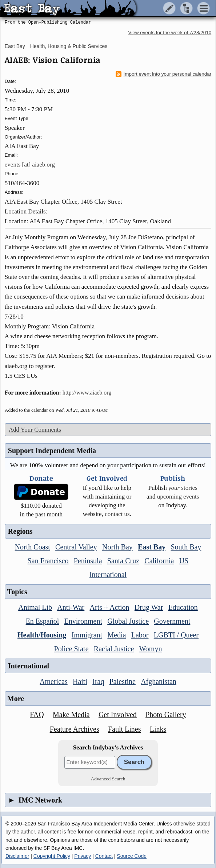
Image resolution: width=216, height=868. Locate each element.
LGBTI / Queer (176, 635)
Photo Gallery (166, 715)
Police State (71, 649)
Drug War (149, 607)
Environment (83, 621)
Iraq (98, 681)
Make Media (71, 715)
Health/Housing (42, 635)
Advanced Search (108, 779)
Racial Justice (114, 649)
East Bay (15, 46)
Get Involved (118, 715)
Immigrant (87, 635)
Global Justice (128, 621)
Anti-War (71, 607)
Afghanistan (159, 681)
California (159, 561)
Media (117, 635)
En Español (43, 621)
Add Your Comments (35, 430)
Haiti (80, 681)
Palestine (123, 681)
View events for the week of (170, 33)
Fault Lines (125, 729)
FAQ (37, 715)
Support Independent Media (52, 451)
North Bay (117, 547)
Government (172, 621)
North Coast (33, 547)
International (108, 575)
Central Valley (76, 547)
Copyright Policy (52, 856)
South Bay (186, 547)
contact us (117, 514)
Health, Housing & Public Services (69, 46)
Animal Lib (35, 607)
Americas (54, 681)
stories (183, 488)
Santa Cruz (123, 561)
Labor (140, 635)
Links (158, 729)
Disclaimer (17, 856)
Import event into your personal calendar (164, 74)
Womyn (151, 649)
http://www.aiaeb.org (87, 393)
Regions (20, 531)
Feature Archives (75, 729)
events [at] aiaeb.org (30, 165)
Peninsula (88, 561)
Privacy (83, 856)
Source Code (132, 856)
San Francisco (48, 561)
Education (183, 607)
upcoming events (178, 497)
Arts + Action (110, 607)
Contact (104, 856)
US (184, 561)
